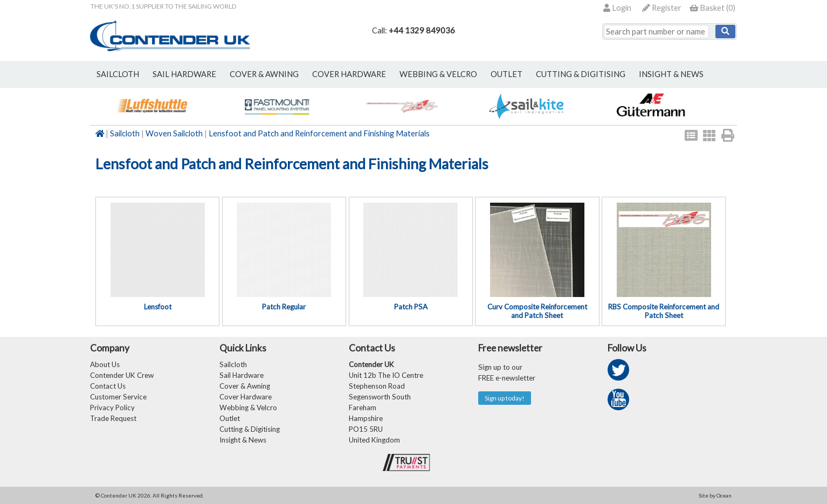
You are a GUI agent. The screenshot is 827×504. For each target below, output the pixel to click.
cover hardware (349, 74)
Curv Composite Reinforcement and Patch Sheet (537, 311)
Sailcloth (125, 133)
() (712, 8)
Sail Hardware (242, 375)
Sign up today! (505, 398)
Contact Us (108, 386)
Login (617, 8)
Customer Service (118, 397)
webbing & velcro (438, 74)
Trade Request (113, 418)
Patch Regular (284, 307)
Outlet (230, 418)
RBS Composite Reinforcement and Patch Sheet (664, 311)
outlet (506, 74)
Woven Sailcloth (174, 133)
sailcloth (118, 74)
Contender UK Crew (122, 375)
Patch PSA (411, 307)
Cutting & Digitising (581, 74)
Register (662, 8)
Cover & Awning (245, 386)
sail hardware (184, 74)
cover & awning (264, 74)
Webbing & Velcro (248, 408)
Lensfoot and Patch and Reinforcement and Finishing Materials (319, 133)
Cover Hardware (246, 397)
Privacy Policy (112, 408)
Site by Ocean (715, 495)
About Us (105, 364)
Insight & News (671, 74)
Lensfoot (158, 307)
